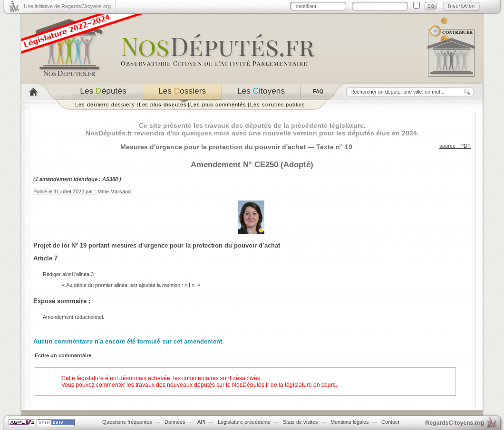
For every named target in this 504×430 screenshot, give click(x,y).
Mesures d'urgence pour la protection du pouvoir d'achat (213, 147)
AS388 (110, 179)
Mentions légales (350, 422)
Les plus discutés (163, 105)
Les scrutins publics (278, 105)
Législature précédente (244, 422)
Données (175, 422)
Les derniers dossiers (105, 105)
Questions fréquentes (127, 422)
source (447, 146)
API (201, 422)
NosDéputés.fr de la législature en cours (284, 385)
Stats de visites (300, 422)
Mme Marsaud (114, 191)
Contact (390, 422)
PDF (465, 146)
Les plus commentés (218, 105)
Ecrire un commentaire (63, 355)
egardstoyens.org (455, 423)
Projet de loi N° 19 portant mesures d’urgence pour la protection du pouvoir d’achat (157, 245)
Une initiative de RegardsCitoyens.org (67, 6)
